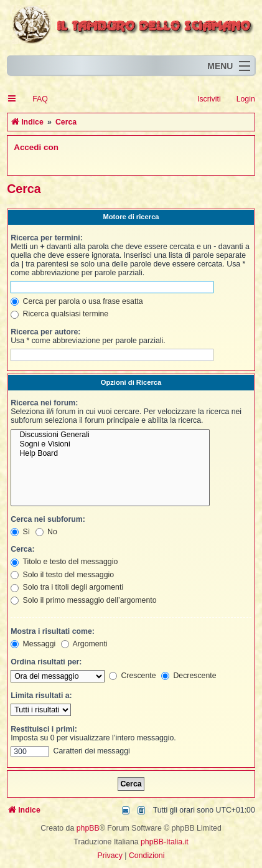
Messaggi (33, 644)
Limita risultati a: (41, 696)
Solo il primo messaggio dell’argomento (83, 600)
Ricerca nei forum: (44, 403)
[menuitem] (35, 99)
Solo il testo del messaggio (62, 575)
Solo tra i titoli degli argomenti (67, 587)
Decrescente (189, 676)
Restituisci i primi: (44, 729)
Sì (20, 532)
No (46, 532)
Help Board (110, 454)
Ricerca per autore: (45, 332)
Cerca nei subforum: (48, 519)
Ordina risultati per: (46, 662)
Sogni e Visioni (110, 444)
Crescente (133, 676)
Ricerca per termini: (47, 238)
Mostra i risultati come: (53, 631)
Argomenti (84, 644)
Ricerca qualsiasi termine (59, 314)
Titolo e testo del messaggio (64, 562)
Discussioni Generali (110, 435)
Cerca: (22, 549)
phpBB (88, 828)
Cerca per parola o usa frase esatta (77, 301)
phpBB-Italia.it (165, 842)
